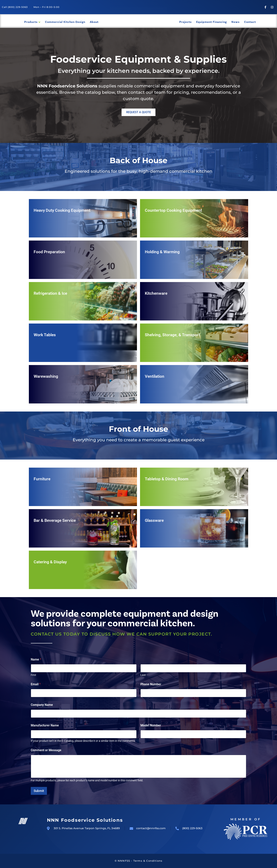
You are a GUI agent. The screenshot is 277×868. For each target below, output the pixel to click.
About (94, 22)
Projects (185, 22)
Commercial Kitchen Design (65, 22)
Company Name (42, 705)
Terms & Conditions (148, 861)
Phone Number (151, 684)
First (33, 675)
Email (36, 684)
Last (143, 675)
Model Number (151, 725)
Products (31, 22)
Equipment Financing (212, 22)
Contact (250, 22)
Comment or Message (46, 750)
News (235, 22)
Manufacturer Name (45, 725)
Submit (39, 791)
